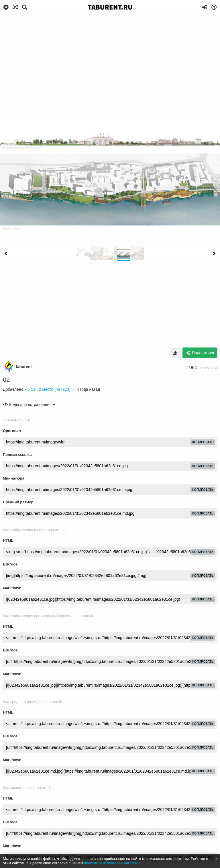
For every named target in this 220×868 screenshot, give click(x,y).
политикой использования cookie (112, 863)
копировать (203, 442)
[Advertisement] (110, 57)
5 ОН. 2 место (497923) (49, 389)
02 (6, 380)
